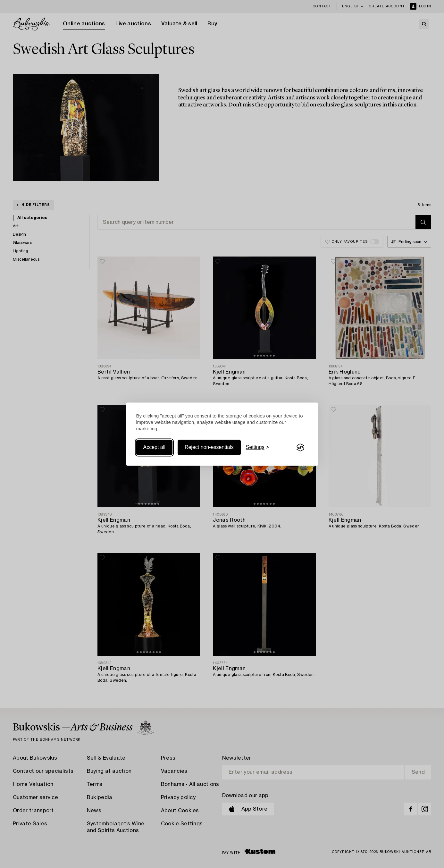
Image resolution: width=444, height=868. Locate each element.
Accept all (154, 447)
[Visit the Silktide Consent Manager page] (300, 448)
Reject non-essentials (209, 447)
